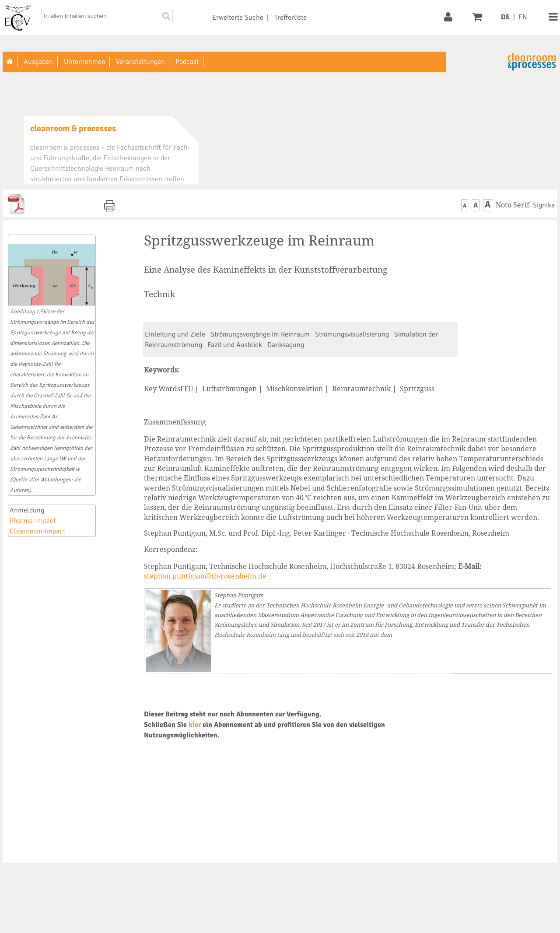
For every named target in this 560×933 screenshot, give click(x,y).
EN (523, 17)
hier (195, 725)
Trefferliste (290, 18)
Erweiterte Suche (238, 18)
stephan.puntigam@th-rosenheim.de (205, 576)
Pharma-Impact (33, 521)
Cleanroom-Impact (37, 531)
